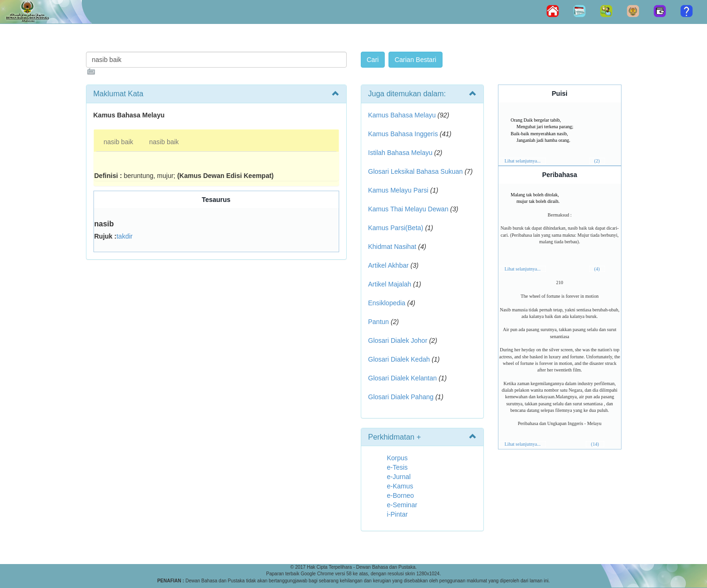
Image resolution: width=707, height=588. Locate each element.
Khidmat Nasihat (392, 247)
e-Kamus (400, 486)
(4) (597, 269)
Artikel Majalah (390, 284)
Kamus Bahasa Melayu (403, 115)
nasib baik (119, 142)
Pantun (379, 322)
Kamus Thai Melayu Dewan (408, 209)
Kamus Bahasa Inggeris (403, 134)
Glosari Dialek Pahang (401, 397)
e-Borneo (401, 495)
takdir (124, 236)
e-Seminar (402, 505)
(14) (595, 444)
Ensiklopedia (387, 303)
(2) (597, 161)
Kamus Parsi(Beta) (396, 228)
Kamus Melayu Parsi (398, 190)
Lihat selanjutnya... (523, 161)
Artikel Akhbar (388, 265)
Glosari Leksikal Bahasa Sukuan (416, 171)
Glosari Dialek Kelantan (403, 378)
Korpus (397, 458)
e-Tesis (397, 467)
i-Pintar (397, 514)
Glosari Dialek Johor (398, 340)
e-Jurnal (399, 477)
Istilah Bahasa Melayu (400, 153)
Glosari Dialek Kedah (399, 359)
